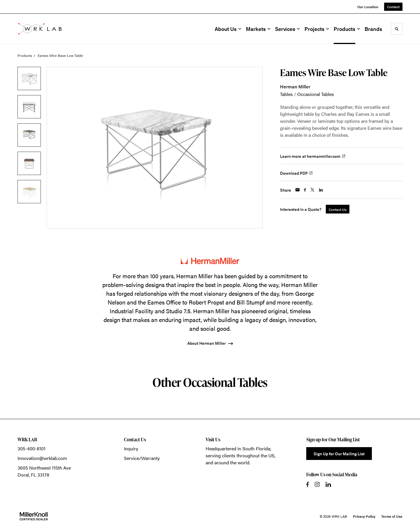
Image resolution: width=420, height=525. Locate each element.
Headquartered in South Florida (238, 448)
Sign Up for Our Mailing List (339, 454)
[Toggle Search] (397, 29)
